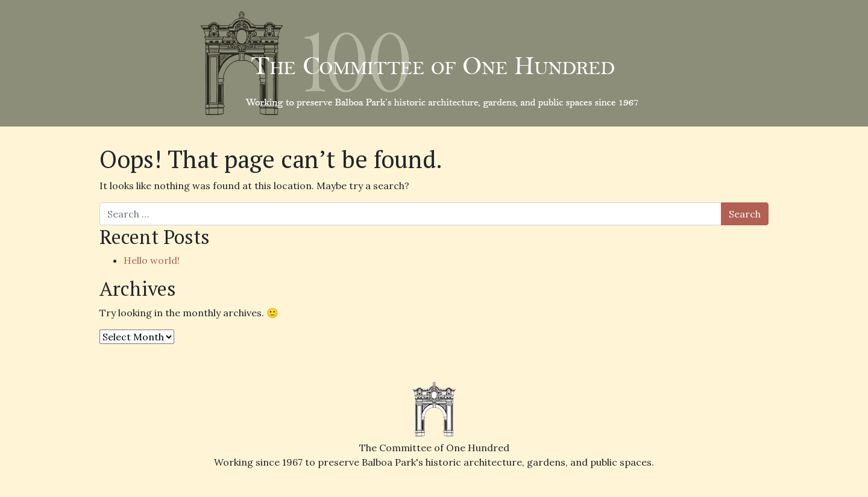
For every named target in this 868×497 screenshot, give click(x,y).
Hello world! (152, 260)
